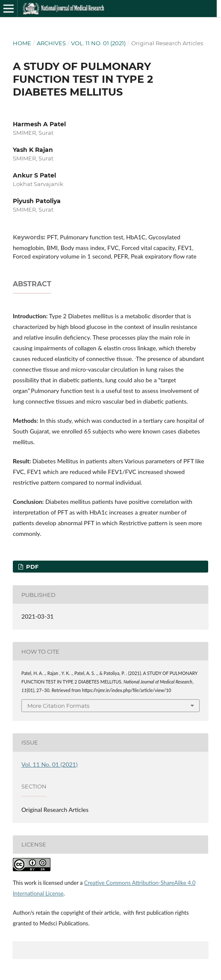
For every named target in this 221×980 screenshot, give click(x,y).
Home (22, 43)
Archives (51, 43)
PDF (31, 567)
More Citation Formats (58, 706)
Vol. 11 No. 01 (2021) (98, 43)
